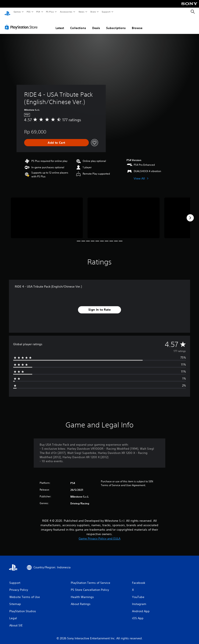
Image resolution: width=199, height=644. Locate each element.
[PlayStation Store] (22, 23)
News (81, 12)
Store (93, 12)
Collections (78, 24)
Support (106, 12)
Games (17, 12)
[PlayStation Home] (7, 12)
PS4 (38, 12)
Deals (96, 24)
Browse (137, 24)
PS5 (29, 12)
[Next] (190, 214)
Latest (60, 24)
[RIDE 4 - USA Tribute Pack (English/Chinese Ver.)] (47, 214)
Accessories (66, 12)
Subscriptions (116, 24)
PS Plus (50, 12)
